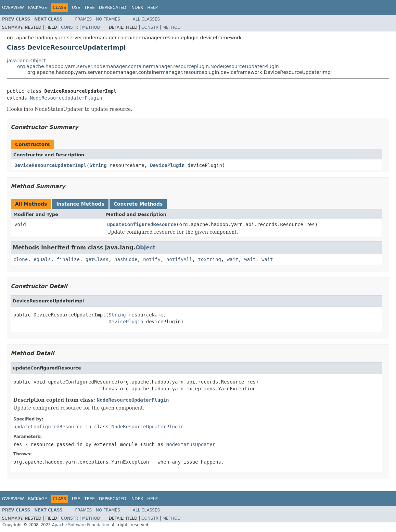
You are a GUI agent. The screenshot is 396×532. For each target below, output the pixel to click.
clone (21, 259)
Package (37, 8)
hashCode (126, 259)
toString (210, 259)
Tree (90, 8)
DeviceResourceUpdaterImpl (50, 165)
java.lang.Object (26, 61)
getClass (97, 259)
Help (152, 8)
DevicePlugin (167, 165)
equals (42, 259)
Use (76, 8)
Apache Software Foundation (81, 525)
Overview (13, 8)
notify (152, 259)
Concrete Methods (138, 204)
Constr (69, 27)
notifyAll (179, 259)
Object (146, 248)
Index (137, 8)
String (98, 165)
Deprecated (113, 8)
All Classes (146, 19)
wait (233, 259)
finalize (68, 259)
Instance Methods (80, 204)
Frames (84, 19)
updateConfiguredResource (142, 224)
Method (91, 27)
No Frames (108, 19)
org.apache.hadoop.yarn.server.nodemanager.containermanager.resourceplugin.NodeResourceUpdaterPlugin (148, 66)
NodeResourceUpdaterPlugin (66, 98)
